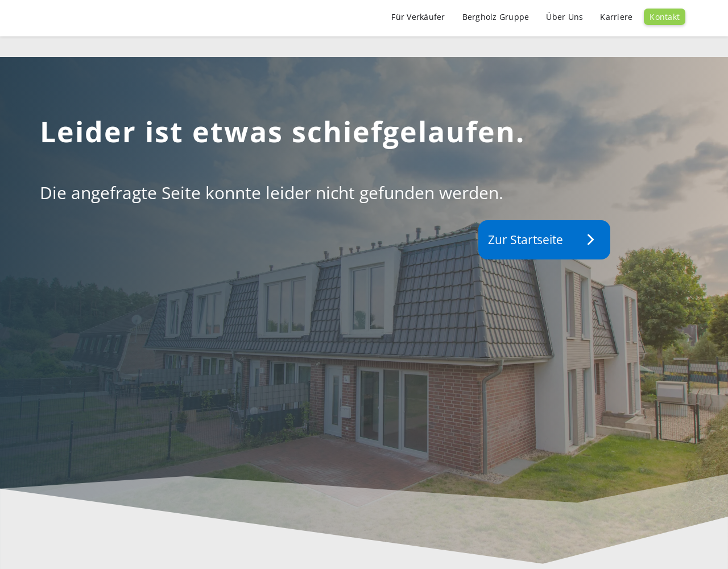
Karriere (616, 17)
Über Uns (564, 17)
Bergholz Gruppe (496, 17)
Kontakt (665, 17)
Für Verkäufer (418, 17)
